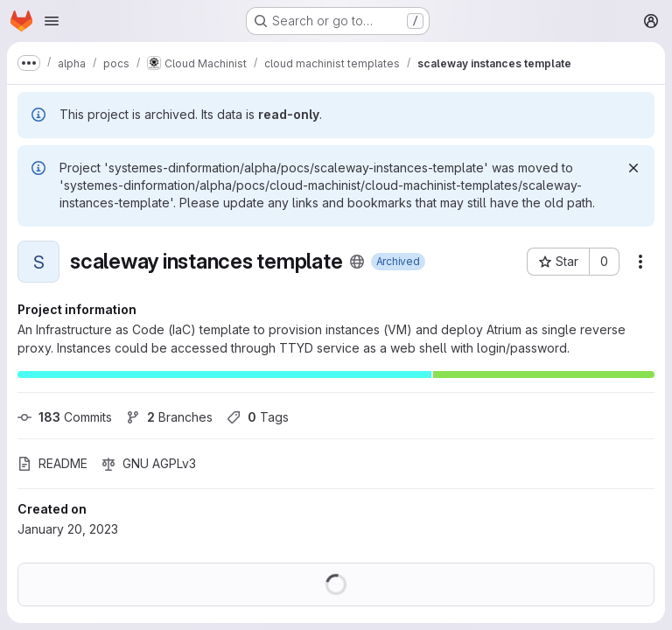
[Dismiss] (633, 168)
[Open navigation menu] (52, 21)
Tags (258, 417)
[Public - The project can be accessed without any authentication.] (357, 262)
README (52, 463)
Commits (65, 417)
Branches (169, 417)
